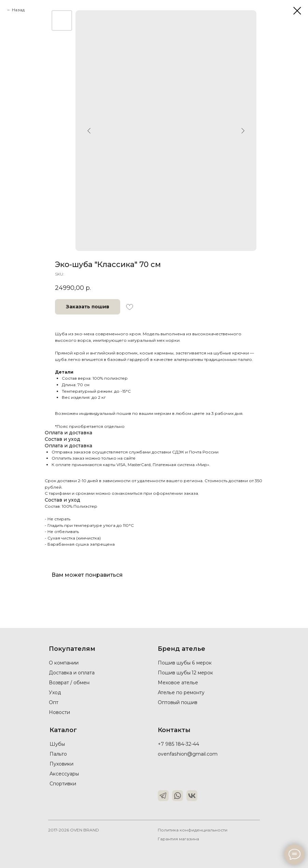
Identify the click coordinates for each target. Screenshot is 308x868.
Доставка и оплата (72, 673)
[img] (163, 796)
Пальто (58, 754)
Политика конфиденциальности (193, 830)
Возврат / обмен (69, 683)
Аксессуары (64, 774)
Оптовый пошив (178, 702)
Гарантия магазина (178, 839)
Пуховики (61, 764)
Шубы (57, 744)
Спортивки (63, 784)
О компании (64, 663)
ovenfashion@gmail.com (187, 754)
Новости (59, 712)
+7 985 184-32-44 (178, 744)
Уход (55, 692)
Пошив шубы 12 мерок (186, 673)
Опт (54, 702)
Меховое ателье (178, 683)
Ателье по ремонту (181, 692)
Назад (18, 10)
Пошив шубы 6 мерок (185, 663)
